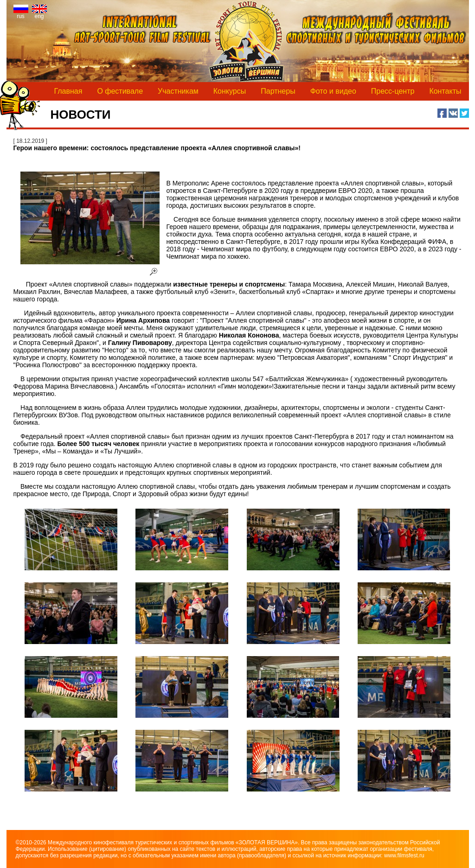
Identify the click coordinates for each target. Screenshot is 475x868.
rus (21, 14)
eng (39, 14)
